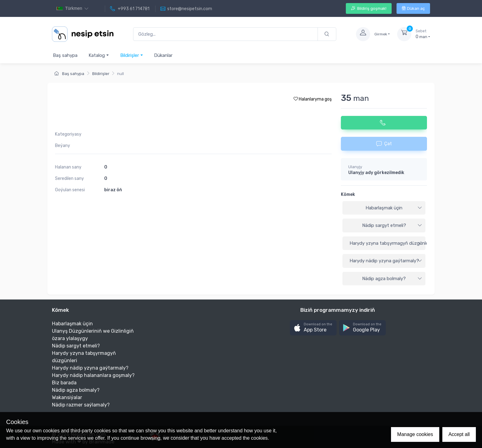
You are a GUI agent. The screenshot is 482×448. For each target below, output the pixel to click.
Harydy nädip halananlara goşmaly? (93, 375)
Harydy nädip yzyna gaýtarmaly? (386, 261)
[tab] (384, 208)
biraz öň (113, 190)
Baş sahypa (65, 55)
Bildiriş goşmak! (369, 8)
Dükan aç (413, 8)
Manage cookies (415, 434)
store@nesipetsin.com (186, 9)
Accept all (459, 434)
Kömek (348, 194)
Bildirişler (132, 55)
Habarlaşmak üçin (394, 208)
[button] (313, 328)
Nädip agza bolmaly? (392, 279)
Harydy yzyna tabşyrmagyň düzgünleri (387, 243)
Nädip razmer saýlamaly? (81, 405)
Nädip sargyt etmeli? (392, 225)
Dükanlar (163, 55)
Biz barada (64, 383)
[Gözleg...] (225, 34)
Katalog (99, 55)
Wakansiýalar (67, 397)
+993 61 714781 (130, 9)
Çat (384, 144)
